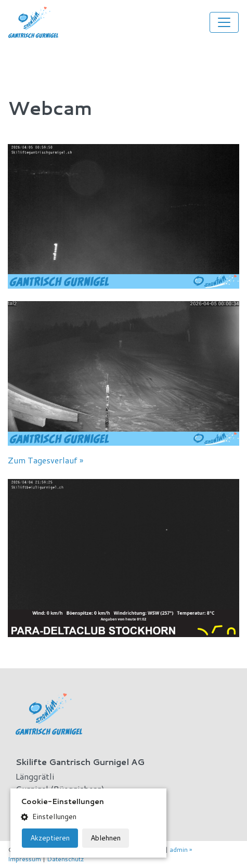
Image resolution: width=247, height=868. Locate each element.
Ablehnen (106, 838)
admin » (181, 850)
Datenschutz (66, 859)
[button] (88, 817)
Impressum (24, 859)
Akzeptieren (50, 838)
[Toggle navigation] (224, 22)
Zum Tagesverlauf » (45, 460)
